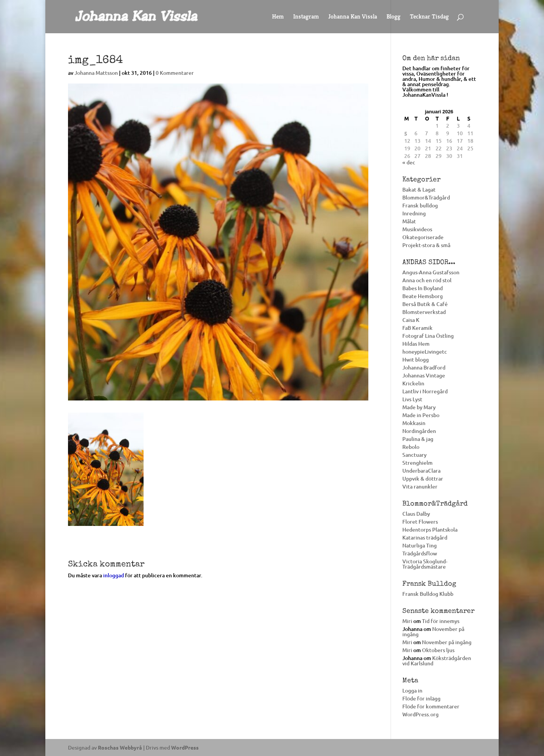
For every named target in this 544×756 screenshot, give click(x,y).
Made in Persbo (421, 415)
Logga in (412, 690)
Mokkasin (414, 423)
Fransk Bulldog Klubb (428, 594)
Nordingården (419, 431)
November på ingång (433, 632)
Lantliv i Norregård (425, 391)
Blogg (393, 17)
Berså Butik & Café (425, 304)
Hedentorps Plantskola (430, 530)
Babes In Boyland (423, 288)
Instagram (306, 17)
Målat (409, 221)
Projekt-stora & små (426, 245)
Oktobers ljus (438, 650)
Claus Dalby (416, 514)
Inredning (414, 213)
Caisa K (411, 320)
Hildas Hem (416, 344)
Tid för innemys (441, 621)
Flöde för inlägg (421, 698)
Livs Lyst (412, 399)
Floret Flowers (420, 522)
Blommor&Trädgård (426, 197)
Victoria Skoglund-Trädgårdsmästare (425, 564)
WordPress (185, 747)
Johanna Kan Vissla (353, 17)
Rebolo (411, 447)
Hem (278, 17)
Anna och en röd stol (427, 280)
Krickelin (413, 383)
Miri (407, 621)
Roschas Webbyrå (120, 747)
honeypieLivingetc (425, 352)
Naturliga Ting (420, 545)
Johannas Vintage (424, 375)
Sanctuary (414, 455)
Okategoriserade (423, 237)
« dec (409, 162)
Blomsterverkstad (424, 312)
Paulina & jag (418, 439)
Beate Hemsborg (423, 296)
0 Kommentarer (175, 73)
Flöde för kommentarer (431, 706)
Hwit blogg (416, 359)
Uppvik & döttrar (423, 478)
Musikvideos (417, 229)
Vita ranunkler (420, 486)
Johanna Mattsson (96, 73)
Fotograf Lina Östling (428, 336)
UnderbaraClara (421, 471)
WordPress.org (420, 714)
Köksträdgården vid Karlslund (437, 661)
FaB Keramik (417, 328)
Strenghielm (417, 463)
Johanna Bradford (424, 367)
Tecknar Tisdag (429, 17)
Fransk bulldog (420, 205)
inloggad (114, 575)
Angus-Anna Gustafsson (431, 272)
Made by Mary (419, 407)
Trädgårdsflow (420, 553)
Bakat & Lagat (419, 189)
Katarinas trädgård (425, 537)
